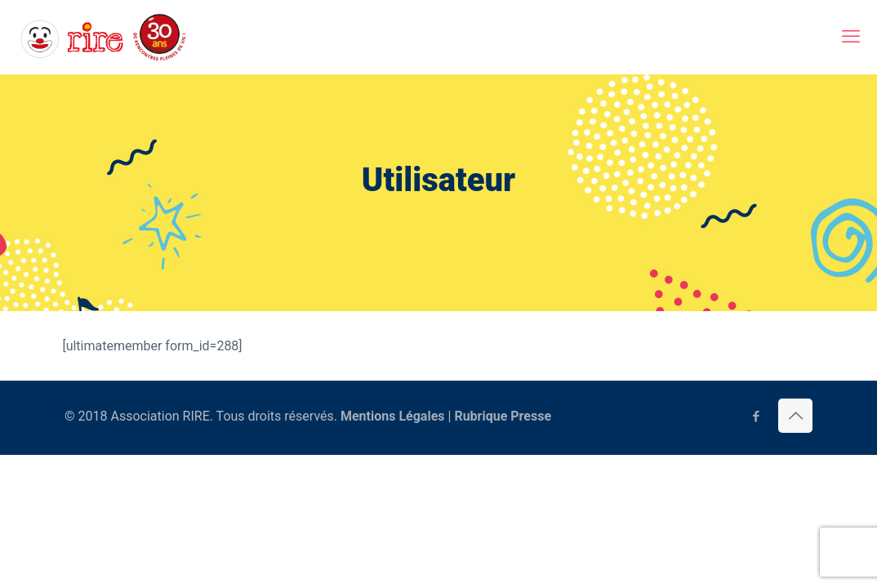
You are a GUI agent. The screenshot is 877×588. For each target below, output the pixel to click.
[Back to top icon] (795, 416)
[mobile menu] (851, 37)
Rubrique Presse (503, 416)
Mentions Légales (393, 416)
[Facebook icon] (756, 416)
